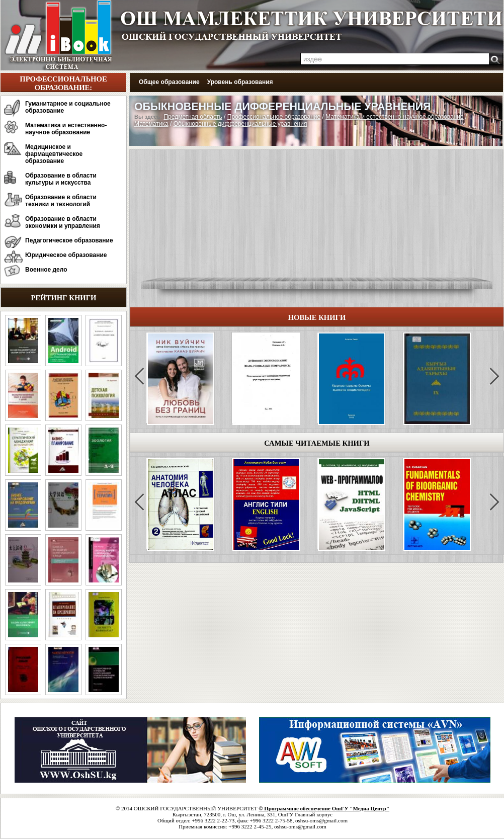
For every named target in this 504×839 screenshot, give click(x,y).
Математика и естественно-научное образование (66, 129)
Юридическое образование (66, 255)
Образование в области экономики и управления (63, 222)
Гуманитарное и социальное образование (68, 107)
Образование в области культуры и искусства (61, 179)
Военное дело (46, 270)
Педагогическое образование (69, 240)
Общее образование (169, 82)
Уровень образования (240, 82)
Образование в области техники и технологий (61, 201)
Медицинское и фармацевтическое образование (54, 154)
